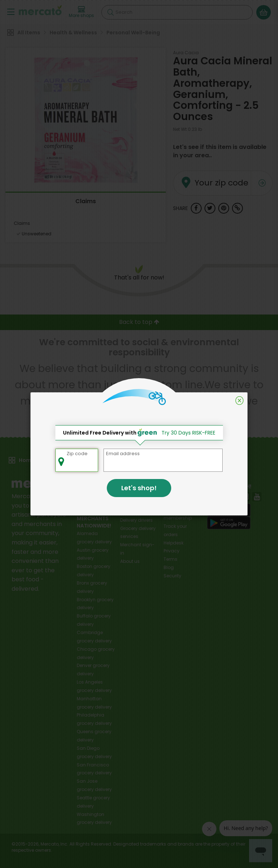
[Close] (239, 401)
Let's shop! (139, 488)
